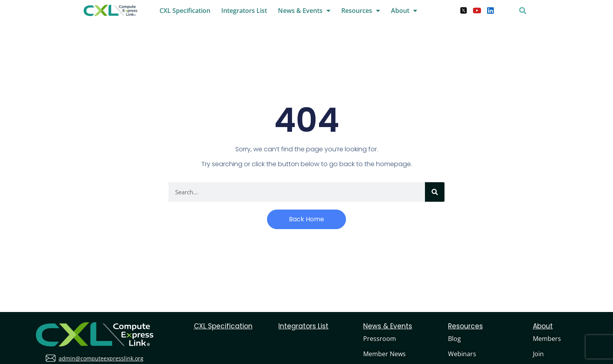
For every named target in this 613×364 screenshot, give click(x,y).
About (404, 11)
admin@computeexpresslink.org (101, 358)
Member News (384, 354)
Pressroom (380, 339)
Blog (454, 339)
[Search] (435, 192)
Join (538, 354)
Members (547, 339)
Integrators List (244, 11)
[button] (523, 10)
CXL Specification (185, 11)
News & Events (304, 11)
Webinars (462, 354)
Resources (361, 11)
